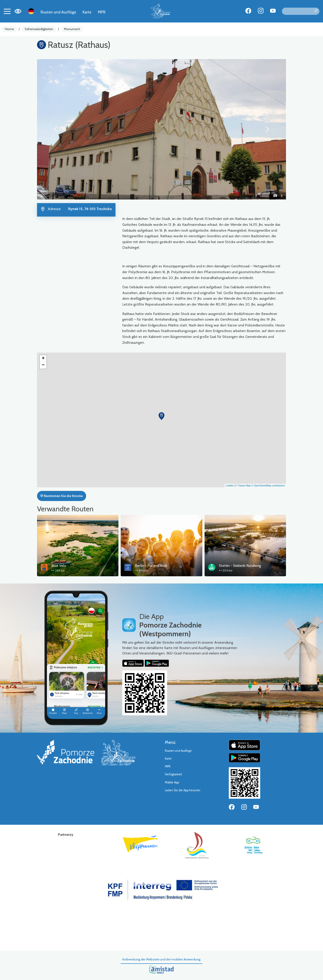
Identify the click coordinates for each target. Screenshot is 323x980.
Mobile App (172, 782)
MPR (102, 12)
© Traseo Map (243, 486)
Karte (87, 12)
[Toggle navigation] (7, 11)
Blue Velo (59, 566)
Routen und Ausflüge (58, 12)
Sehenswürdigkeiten (39, 29)
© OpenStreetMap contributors (268, 486)
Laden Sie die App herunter (183, 790)
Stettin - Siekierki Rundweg (240, 566)
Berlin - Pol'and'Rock (151, 566)
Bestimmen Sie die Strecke (61, 496)
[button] (56, 129)
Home (9, 29)
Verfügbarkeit (173, 774)
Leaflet (229, 486)
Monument (72, 29)
